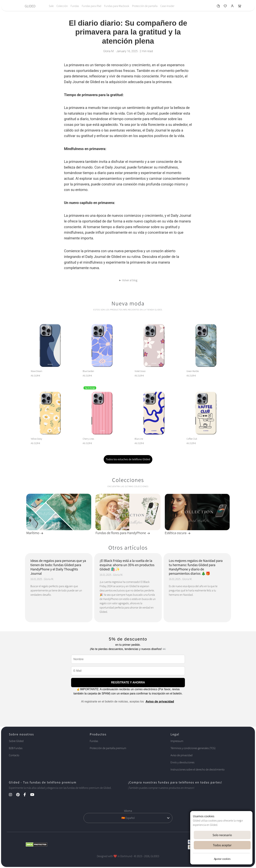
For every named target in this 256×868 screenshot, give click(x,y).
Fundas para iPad (92, 6)
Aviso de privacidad (160, 702)
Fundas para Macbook (117, 6)
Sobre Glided (16, 741)
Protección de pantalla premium (108, 748)
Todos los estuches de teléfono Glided (128, 459)
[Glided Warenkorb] (240, 7)
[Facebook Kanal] (27, 795)
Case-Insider (167, 6)
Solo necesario (222, 835)
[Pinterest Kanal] (20, 795)
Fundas (75, 6)
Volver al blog (128, 280)
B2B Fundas (16, 748)
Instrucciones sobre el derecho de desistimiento (198, 769)
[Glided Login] (232, 7)
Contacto (14, 755)
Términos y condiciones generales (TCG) (193, 748)
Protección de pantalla (145, 6)
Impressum (177, 741)
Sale (51, 6)
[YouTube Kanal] (34, 795)
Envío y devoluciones (182, 762)
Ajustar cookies (222, 859)
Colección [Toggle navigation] (62, 6)
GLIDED (30, 6)
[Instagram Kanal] (12, 795)
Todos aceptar (222, 845)
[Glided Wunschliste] (218, 7)
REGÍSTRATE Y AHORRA (128, 682)
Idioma (128, 811)
